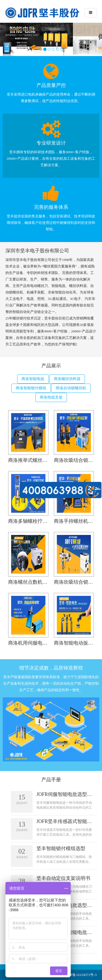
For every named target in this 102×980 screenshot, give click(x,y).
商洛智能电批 (33, 379)
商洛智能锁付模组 (31, 388)
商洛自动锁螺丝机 (71, 388)
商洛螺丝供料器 (67, 379)
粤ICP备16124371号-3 (80, 975)
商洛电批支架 (51, 397)
